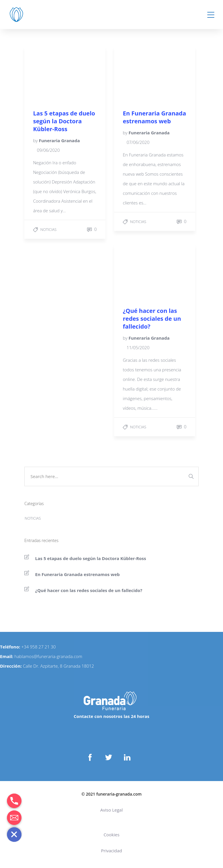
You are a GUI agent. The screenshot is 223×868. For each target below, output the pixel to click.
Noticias (48, 229)
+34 (26, 647)
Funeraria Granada (59, 140)
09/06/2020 (48, 150)
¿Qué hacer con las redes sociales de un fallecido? (89, 590)
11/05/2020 (138, 347)
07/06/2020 (138, 142)
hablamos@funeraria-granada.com (48, 656)
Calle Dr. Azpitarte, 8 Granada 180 (56, 666)
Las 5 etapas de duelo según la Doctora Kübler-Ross (91, 558)
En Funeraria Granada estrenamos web (77, 574)
